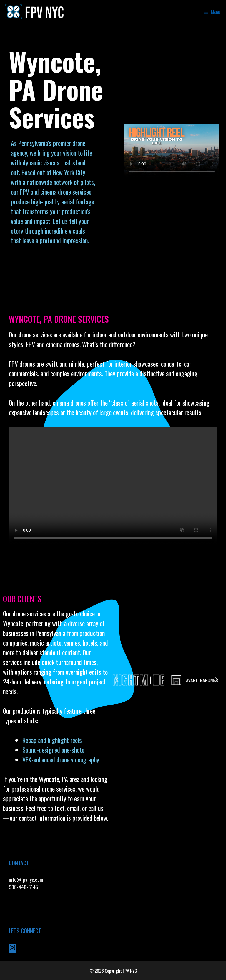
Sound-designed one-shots (53, 750)
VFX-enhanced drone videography (62, 759)
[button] (117, 680)
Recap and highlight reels (52, 740)
